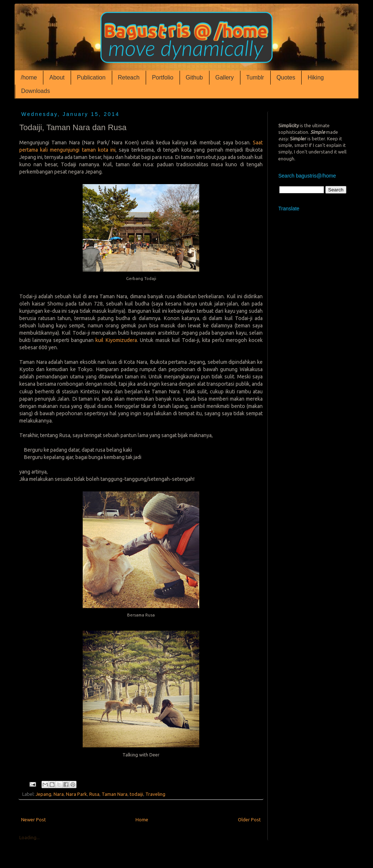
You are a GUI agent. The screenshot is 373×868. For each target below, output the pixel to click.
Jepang (44, 794)
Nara (59, 794)
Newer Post (34, 820)
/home (29, 77)
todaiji (136, 794)
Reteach (129, 77)
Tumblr (255, 77)
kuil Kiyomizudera (116, 340)
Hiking (315, 77)
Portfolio (163, 77)
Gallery (225, 77)
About (57, 77)
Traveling (155, 794)
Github (194, 77)
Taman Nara (115, 794)
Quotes (286, 77)
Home (142, 820)
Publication (91, 77)
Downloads (36, 91)
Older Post (249, 820)
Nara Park (76, 794)
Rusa (94, 794)
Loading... (30, 837)
